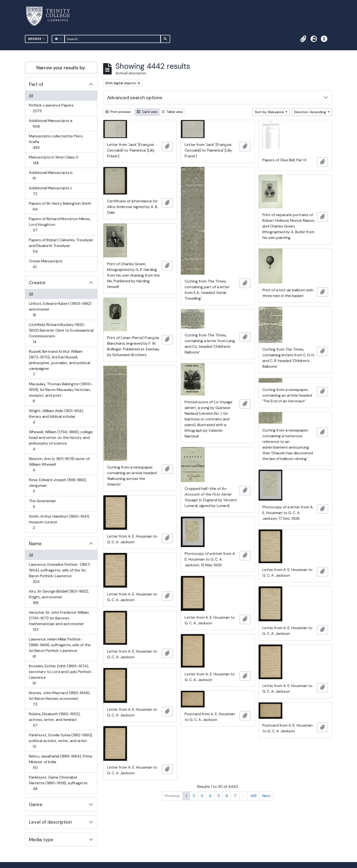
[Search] (113, 39)
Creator (37, 283)
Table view (172, 112)
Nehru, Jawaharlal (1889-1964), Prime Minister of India (60, 762)
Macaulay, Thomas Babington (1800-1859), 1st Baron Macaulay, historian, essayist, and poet (61, 392)
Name (35, 543)
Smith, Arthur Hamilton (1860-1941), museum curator (59, 522)
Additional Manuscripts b (51, 175)
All (31, 95)
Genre (36, 804)
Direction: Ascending (310, 112)
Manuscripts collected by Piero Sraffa (56, 142)
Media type (41, 840)
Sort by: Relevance (270, 112)
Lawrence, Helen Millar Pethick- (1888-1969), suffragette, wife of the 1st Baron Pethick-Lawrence (60, 648)
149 (253, 796)
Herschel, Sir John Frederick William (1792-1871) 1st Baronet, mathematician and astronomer (59, 621)
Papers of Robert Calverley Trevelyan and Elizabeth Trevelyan (61, 246)
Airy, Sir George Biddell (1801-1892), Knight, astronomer (59, 597)
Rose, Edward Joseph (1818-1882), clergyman (58, 485)
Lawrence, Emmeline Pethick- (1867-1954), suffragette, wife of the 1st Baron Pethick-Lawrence (60, 573)
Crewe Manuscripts (46, 264)
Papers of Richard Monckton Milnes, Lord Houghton (60, 225)
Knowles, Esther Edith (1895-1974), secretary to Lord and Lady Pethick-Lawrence (61, 675)
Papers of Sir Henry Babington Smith (60, 206)
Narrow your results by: (61, 68)
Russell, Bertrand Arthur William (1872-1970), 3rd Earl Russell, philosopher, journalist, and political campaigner (59, 363)
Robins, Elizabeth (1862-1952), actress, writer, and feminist (55, 720)
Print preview (118, 112)
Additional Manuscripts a (50, 123)
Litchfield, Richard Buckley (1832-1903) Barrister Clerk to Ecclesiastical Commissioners (61, 333)
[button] (303, 39)
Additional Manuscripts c (50, 191)
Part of (36, 84)
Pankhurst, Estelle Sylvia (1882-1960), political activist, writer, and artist (61, 741)
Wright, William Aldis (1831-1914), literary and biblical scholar (56, 416)
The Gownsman (42, 504)
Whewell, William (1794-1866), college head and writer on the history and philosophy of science (61, 440)
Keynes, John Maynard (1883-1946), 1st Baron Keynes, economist (59, 699)
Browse (35, 39)
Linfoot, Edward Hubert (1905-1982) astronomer (60, 309)
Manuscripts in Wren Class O (54, 160)
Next (266, 796)
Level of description (50, 822)
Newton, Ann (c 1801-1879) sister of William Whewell (59, 464)
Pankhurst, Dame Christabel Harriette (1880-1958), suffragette (58, 783)
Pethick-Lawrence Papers (51, 108)
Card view (147, 112)
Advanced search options (135, 97)
